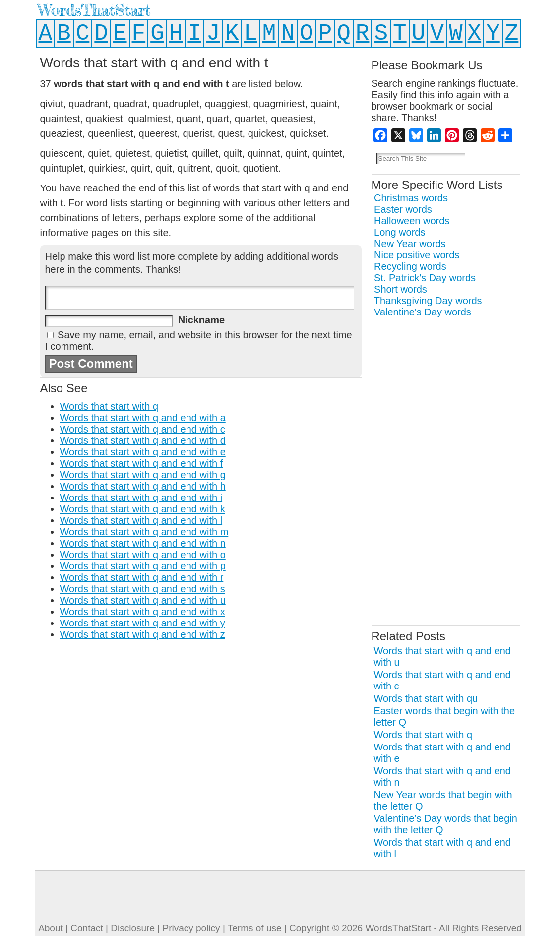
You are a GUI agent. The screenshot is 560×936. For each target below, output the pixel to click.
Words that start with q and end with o (143, 555)
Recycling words (410, 266)
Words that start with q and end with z (143, 634)
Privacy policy (191, 928)
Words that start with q (109, 406)
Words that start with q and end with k (143, 509)
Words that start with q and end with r (142, 577)
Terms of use (255, 928)
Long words (400, 232)
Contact (87, 928)
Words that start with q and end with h (143, 486)
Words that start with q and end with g (143, 475)
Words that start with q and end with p (143, 566)
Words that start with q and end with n (143, 543)
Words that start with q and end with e (143, 452)
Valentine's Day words (423, 312)
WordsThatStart (94, 10)
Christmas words (411, 198)
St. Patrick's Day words (425, 278)
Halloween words (412, 221)
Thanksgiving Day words (428, 301)
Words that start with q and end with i (141, 498)
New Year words (410, 244)
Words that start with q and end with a (143, 418)
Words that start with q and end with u (143, 600)
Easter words (403, 209)
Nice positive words (417, 255)
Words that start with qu (426, 698)
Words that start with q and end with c (143, 429)
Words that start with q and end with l (141, 520)
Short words (401, 289)
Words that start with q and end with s (143, 589)
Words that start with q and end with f (142, 463)
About (51, 928)
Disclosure (133, 928)
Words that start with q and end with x (143, 612)
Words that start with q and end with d (143, 440)
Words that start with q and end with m (144, 532)
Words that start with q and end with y (143, 623)
